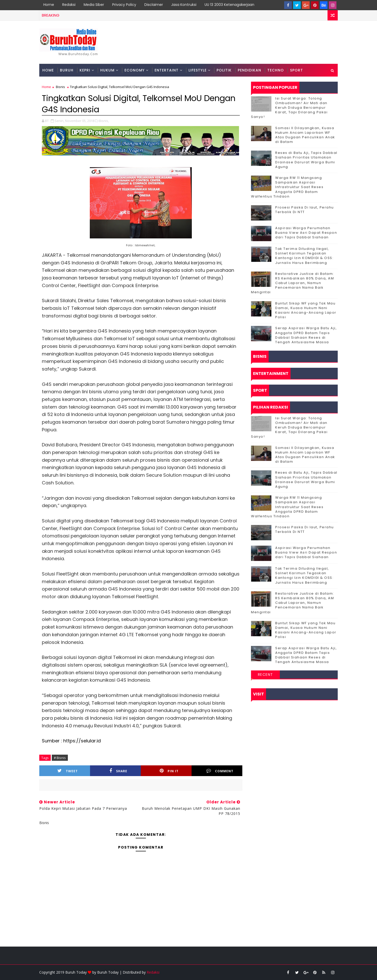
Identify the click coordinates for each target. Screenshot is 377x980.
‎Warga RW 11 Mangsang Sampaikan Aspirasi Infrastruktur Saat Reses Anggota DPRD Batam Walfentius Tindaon (287, 187)
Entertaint (167, 70)
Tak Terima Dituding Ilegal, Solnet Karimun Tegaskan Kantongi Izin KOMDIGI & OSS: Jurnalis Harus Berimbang (304, 256)
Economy (135, 70)
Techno (276, 70)
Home (49, 5)
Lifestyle (198, 70)
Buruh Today (108, 972)
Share (118, 771)
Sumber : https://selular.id (71, 741)
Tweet (68, 771)
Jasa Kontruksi (184, 5)
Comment (220, 771)
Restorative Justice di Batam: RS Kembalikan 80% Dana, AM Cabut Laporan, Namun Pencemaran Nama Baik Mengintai (293, 283)
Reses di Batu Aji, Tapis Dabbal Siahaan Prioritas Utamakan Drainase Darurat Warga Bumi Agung (306, 160)
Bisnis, (104, 121)
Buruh (67, 70)
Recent (266, 675)
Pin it (169, 771)
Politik (224, 70)
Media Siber (94, 5)
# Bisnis (60, 758)
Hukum (107, 70)
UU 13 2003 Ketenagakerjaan (229, 5)
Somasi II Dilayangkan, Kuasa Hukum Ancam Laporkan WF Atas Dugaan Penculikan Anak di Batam (305, 135)
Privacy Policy (124, 5)
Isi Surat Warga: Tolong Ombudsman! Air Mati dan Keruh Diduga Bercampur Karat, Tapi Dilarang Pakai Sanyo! (289, 108)
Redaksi (69, 5)
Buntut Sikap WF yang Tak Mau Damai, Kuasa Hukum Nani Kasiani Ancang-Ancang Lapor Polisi (306, 310)
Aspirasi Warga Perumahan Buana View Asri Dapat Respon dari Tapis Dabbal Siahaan (306, 233)
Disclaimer (154, 5)
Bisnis (60, 87)
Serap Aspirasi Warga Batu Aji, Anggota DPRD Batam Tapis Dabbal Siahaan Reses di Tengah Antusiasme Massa (306, 335)
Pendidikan (249, 70)
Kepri (85, 70)
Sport (297, 70)
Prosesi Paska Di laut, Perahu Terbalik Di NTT (305, 210)
